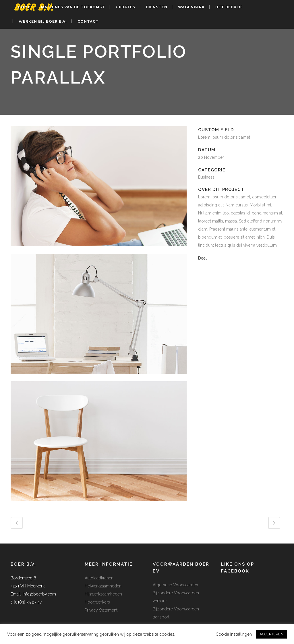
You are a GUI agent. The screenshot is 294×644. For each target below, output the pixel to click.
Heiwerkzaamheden (103, 586)
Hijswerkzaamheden (103, 594)
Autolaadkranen (99, 578)
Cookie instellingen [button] (234, 634)
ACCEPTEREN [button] (271, 634)
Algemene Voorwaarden (175, 585)
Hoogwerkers (97, 602)
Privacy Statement (101, 610)
